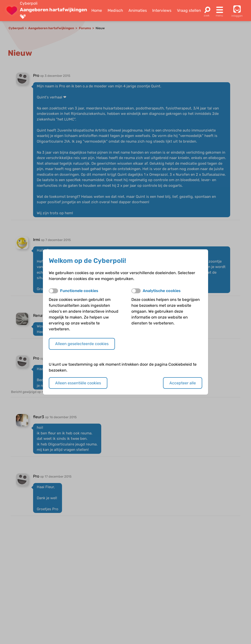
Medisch (115, 10)
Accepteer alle (183, 383)
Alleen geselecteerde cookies (82, 344)
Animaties (138, 10)
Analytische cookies (162, 291)
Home (97, 10)
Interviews (162, 10)
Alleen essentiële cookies (78, 383)
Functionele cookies (79, 291)
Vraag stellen (189, 10)
